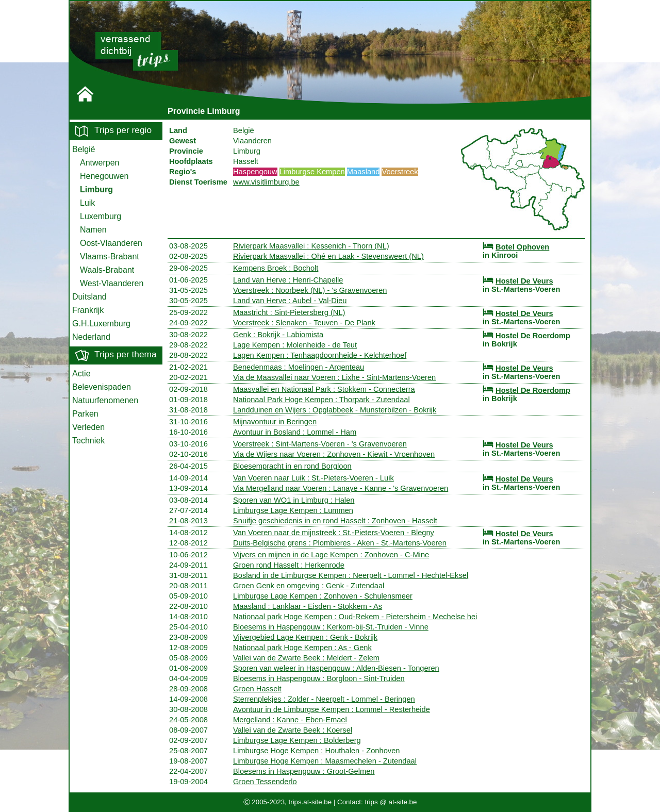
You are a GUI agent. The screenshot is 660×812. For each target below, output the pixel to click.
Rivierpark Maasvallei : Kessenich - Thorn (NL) (311, 246)
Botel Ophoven (522, 247)
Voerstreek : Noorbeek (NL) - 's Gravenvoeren (310, 290)
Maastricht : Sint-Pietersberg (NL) (289, 312)
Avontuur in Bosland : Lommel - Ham (295, 432)
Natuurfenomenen (105, 400)
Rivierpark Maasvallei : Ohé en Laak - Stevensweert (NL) (328, 256)
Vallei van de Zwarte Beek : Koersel (293, 730)
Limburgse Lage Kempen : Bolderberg (297, 740)
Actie (81, 374)
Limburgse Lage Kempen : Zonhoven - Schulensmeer (323, 596)
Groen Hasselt (257, 689)
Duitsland (89, 297)
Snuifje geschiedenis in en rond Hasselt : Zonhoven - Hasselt (335, 521)
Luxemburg (101, 216)
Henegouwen (104, 176)
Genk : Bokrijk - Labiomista (278, 335)
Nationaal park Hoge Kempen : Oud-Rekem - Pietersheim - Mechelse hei (355, 617)
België (84, 149)
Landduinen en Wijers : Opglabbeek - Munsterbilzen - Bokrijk (335, 410)
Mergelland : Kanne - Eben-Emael (290, 720)
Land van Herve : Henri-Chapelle (288, 280)
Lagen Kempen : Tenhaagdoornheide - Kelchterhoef (320, 355)
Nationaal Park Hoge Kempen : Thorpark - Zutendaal (321, 400)
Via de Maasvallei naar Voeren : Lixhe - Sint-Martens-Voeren (334, 377)
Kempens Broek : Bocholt (276, 268)
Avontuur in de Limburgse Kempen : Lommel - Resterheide (332, 709)
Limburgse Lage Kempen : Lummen (293, 510)
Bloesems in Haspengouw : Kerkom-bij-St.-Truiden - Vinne (331, 627)
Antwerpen (100, 163)
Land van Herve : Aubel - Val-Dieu (290, 301)
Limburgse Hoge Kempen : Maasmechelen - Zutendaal (325, 761)
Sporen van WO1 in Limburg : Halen (294, 500)
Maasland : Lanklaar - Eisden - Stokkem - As (308, 606)
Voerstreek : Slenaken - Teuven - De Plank (304, 323)
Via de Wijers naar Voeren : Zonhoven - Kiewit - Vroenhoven (334, 454)
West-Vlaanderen (112, 283)
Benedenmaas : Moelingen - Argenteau (299, 367)
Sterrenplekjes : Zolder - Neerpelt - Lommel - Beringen (324, 699)
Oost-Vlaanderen (111, 243)
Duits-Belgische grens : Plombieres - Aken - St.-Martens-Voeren (340, 543)
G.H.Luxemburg (101, 324)
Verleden (88, 427)
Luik (87, 203)
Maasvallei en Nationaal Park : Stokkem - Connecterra (324, 389)
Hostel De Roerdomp (533, 336)
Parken (85, 414)
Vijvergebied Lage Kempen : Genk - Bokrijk (305, 637)
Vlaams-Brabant (110, 256)
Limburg (96, 189)
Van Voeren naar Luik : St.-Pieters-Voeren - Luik (313, 478)
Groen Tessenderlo (265, 782)
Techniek (88, 441)
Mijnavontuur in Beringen (275, 422)
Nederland (91, 337)
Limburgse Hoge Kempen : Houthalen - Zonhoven (316, 751)
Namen (93, 230)
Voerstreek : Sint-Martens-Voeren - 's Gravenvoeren (320, 444)
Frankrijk (88, 310)
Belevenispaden (102, 387)
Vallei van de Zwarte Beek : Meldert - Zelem (306, 658)
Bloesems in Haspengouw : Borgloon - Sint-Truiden (319, 678)
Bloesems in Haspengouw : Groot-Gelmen (304, 771)
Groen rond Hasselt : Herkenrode (289, 565)
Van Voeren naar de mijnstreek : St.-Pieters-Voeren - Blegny (334, 533)
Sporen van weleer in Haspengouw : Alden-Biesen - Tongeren (336, 668)
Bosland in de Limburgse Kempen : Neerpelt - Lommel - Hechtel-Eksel (351, 575)
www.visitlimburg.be (266, 182)
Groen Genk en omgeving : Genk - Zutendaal (309, 586)
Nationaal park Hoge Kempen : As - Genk (302, 648)
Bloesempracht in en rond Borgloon (292, 466)
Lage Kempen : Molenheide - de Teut (295, 345)
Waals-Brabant (107, 270)
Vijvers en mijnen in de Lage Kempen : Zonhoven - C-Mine (331, 555)
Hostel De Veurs (524, 281)
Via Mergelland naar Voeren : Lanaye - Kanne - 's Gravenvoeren (341, 488)
